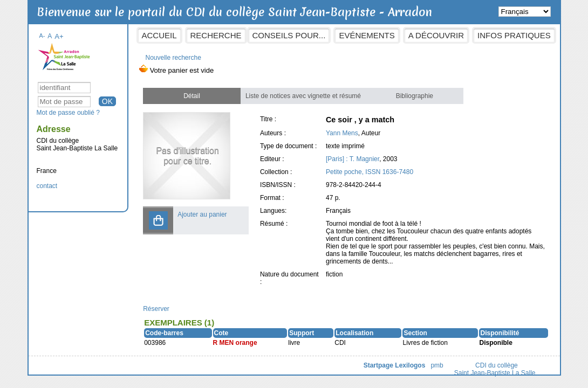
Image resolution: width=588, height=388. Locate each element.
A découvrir (436, 35)
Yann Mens (342, 133)
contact (47, 186)
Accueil (159, 35)
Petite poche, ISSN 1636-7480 (370, 172)
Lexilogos (410, 365)
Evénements (367, 35)
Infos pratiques (514, 35)
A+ (59, 36)
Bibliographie (415, 96)
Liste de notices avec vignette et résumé (303, 96)
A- (42, 36)
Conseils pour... (289, 35)
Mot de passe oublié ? (68, 113)
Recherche (216, 35)
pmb (437, 365)
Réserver (156, 309)
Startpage (378, 365)
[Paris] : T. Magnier (353, 159)
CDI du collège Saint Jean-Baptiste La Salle (495, 369)
